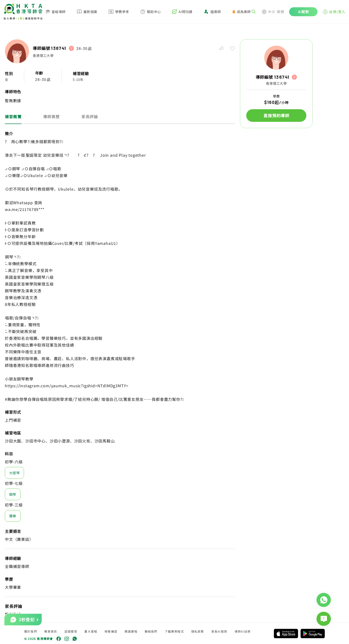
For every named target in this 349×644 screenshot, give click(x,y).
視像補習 (111, 631)
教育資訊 (51, 631)
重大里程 (91, 631)
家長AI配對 (219, 631)
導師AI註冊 (243, 631)
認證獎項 (71, 631)
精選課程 (131, 631)
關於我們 (31, 631)
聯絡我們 (151, 631)
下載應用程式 (174, 631)
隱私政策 (198, 631)
